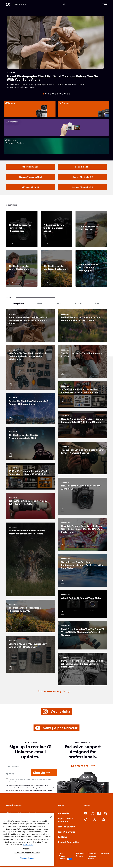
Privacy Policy (32, 788)
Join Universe (67, 832)
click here (36, 791)
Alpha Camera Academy (65, 821)
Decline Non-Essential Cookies (27, 853)
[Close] (51, 817)
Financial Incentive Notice (92, 857)
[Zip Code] (17, 774)
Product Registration (69, 843)
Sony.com (105, 854)
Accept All (27, 849)
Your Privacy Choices (65, 857)
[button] (105, 4)
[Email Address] (17, 767)
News (63, 838)
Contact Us (64, 814)
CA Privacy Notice (46, 791)
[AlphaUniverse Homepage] (16, 4)
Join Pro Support (67, 827)
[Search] (64, 4)
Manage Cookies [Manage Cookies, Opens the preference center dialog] (27, 858)
